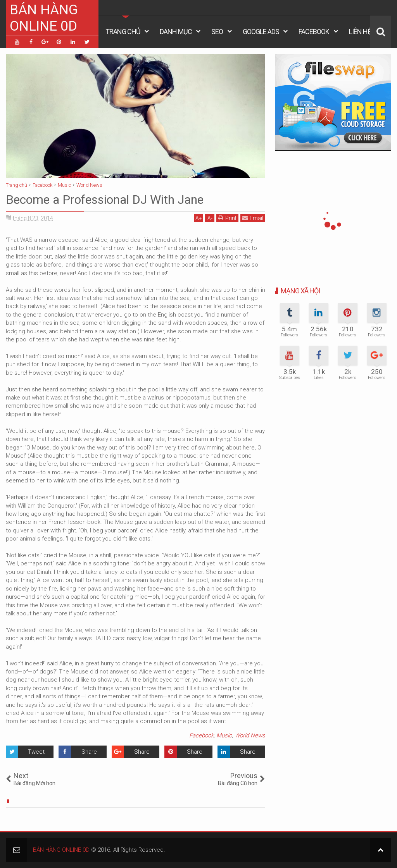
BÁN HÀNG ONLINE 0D (44, 18)
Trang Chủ (123, 32)
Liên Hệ (360, 32)
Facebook (314, 32)
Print (227, 218)
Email (253, 218)
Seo (217, 32)
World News (250, 735)
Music (224, 735)
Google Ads (261, 32)
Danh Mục (176, 32)
